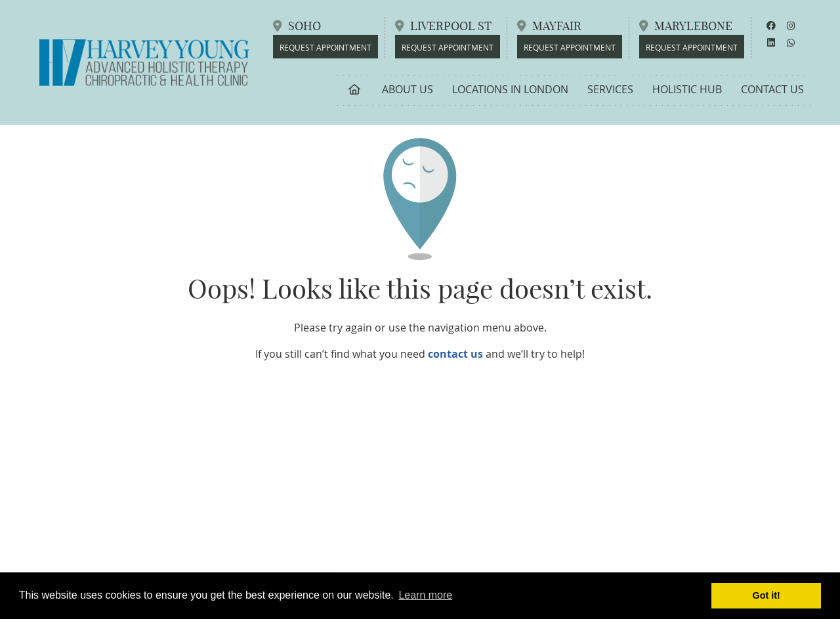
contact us (455, 354)
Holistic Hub (687, 89)
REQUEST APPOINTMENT (692, 47)
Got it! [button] (766, 595)
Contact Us (772, 89)
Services (610, 89)
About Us (408, 89)
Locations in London (510, 89)
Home (355, 89)
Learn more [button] (425, 595)
